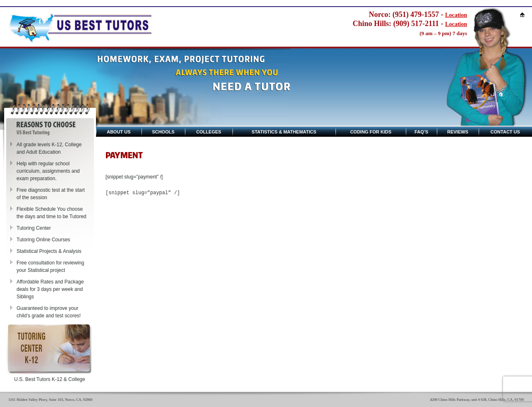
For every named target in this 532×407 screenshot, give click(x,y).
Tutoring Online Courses (43, 240)
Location (456, 15)
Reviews (458, 132)
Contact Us (505, 132)
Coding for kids (371, 132)
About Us (119, 132)
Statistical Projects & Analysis (49, 251)
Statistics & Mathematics (284, 132)
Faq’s (421, 132)
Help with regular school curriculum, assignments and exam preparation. (48, 171)
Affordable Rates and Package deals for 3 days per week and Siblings (50, 289)
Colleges (209, 132)
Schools (163, 132)
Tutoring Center (34, 228)
